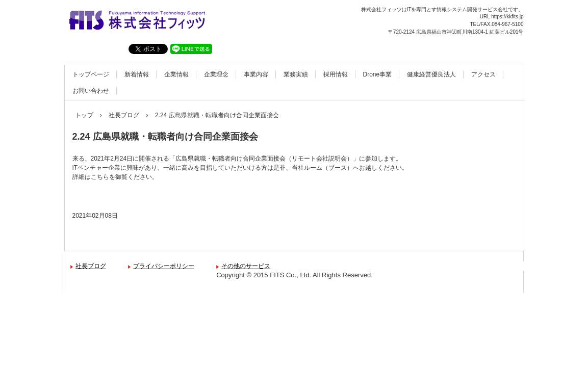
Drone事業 (378, 74)
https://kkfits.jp (507, 17)
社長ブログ (91, 266)
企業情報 (176, 74)
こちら (100, 177)
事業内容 (256, 74)
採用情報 (336, 74)
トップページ (91, 74)
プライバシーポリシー (164, 266)
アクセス (483, 74)
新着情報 (137, 74)
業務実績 (296, 74)
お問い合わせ (91, 91)
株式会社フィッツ (137, 22)
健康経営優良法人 (431, 74)
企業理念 (216, 74)
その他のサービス (246, 266)
